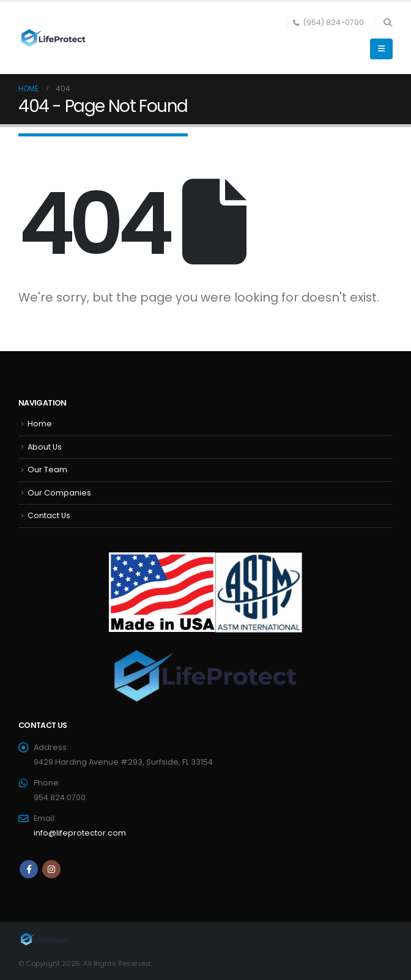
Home (40, 424)
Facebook (29, 869)
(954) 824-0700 (328, 22)
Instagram (51, 869)
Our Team (47, 470)
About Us (45, 447)
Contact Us (49, 515)
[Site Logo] (52, 38)
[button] (387, 23)
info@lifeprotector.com (80, 833)
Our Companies (59, 493)
